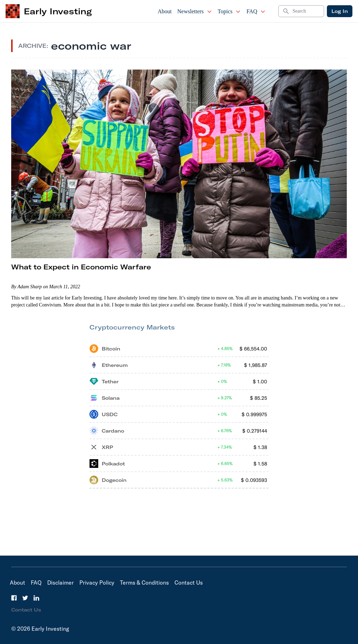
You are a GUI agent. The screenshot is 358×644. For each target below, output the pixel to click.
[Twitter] (25, 598)
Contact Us (189, 583)
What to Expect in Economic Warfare (81, 267)
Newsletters (195, 11)
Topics (229, 11)
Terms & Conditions (144, 583)
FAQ (256, 11)
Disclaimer (60, 583)
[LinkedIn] (36, 598)
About (165, 11)
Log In (340, 11)
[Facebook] (14, 598)
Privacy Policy (97, 583)
